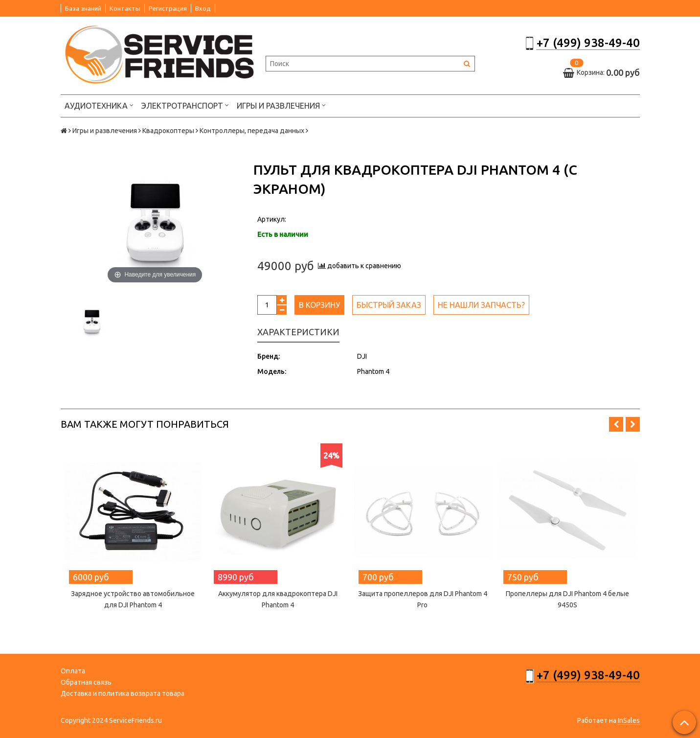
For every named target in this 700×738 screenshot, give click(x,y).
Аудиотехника (99, 105)
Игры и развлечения (281, 105)
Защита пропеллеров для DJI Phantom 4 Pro (423, 599)
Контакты (125, 8)
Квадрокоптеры (168, 131)
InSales (629, 720)
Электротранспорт (185, 105)
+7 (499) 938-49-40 (588, 43)
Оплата (73, 671)
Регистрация (168, 8)
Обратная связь (86, 682)
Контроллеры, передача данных (252, 131)
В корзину (319, 305)
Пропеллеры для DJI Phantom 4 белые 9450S (567, 599)
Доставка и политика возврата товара (123, 693)
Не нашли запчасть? (481, 305)
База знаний (83, 8)
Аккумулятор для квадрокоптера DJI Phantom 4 (278, 599)
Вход (203, 8)
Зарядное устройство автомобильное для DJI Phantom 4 (133, 599)
